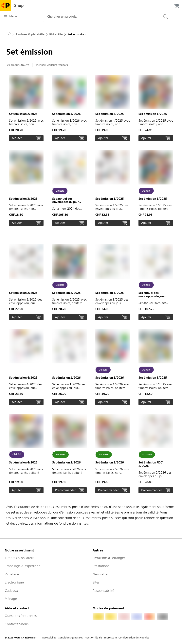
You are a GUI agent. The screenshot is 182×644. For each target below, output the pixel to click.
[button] (26, 108)
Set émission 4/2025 (110, 114)
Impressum (110, 638)
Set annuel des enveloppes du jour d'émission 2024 (65, 202)
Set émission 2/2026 (66, 462)
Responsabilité (103, 591)
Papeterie (12, 574)
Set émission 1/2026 (66, 114)
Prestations (101, 566)
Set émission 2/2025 (23, 114)
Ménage (11, 599)
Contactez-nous (17, 624)
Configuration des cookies (134, 638)
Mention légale (93, 638)
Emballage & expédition (23, 566)
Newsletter (101, 574)
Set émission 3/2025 (23, 199)
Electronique (14, 582)
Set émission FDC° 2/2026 (151, 464)
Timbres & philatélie (20, 558)
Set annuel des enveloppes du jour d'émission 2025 (152, 296)
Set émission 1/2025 (153, 114)
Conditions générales (70, 638)
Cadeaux (11, 591)
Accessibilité (49, 638)
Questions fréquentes (21, 616)
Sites (96, 582)
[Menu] (22, 17)
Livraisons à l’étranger (109, 558)
